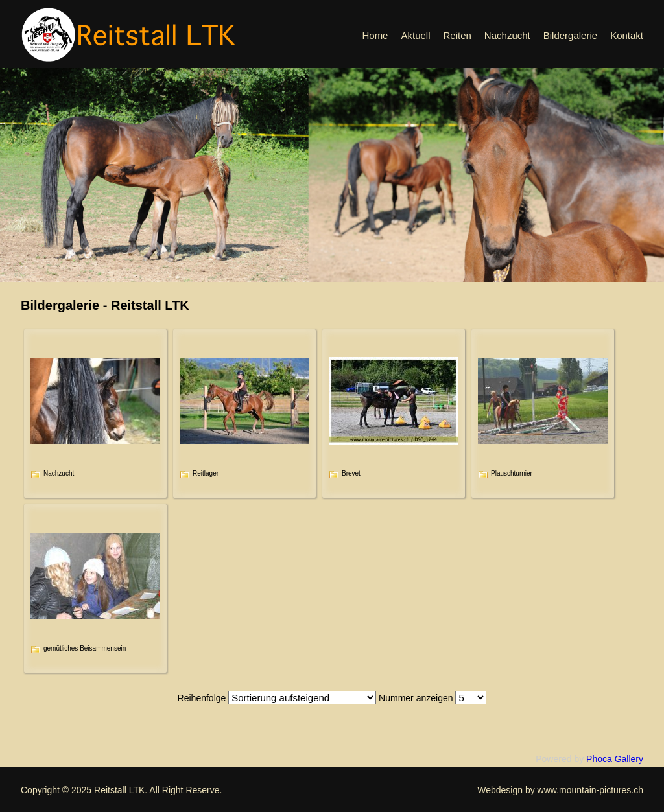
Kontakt (627, 35)
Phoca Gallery (615, 759)
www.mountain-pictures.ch (590, 790)
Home (375, 35)
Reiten (457, 35)
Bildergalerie (570, 35)
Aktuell (415, 35)
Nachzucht (507, 35)
